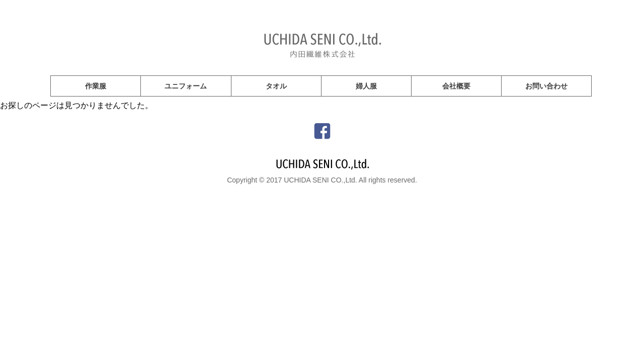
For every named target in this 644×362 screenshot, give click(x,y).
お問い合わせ (546, 86)
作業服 (96, 86)
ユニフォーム (186, 86)
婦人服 (366, 86)
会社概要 (456, 86)
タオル (276, 86)
